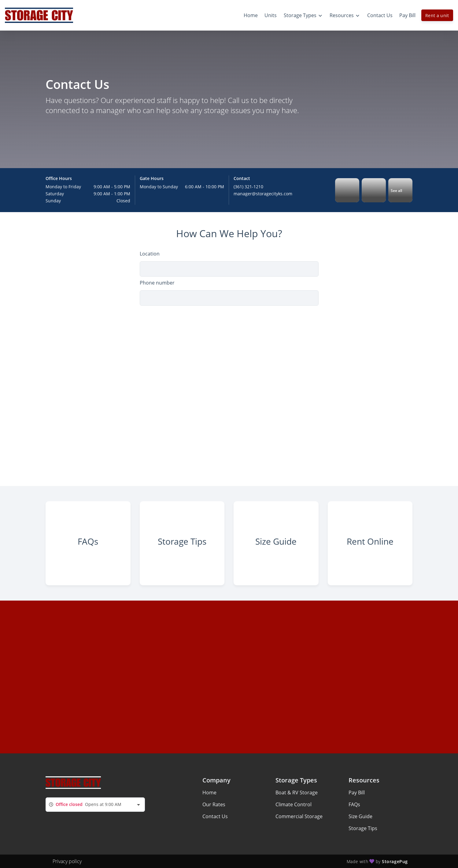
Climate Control (294, 804)
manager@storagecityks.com (263, 194)
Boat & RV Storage (297, 793)
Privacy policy (67, 861)
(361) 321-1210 (248, 187)
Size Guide (360, 816)
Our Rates (214, 804)
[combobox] (95, 805)
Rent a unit (437, 15)
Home (209, 793)
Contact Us (215, 816)
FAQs (354, 804)
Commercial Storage (299, 816)
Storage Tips (363, 828)
